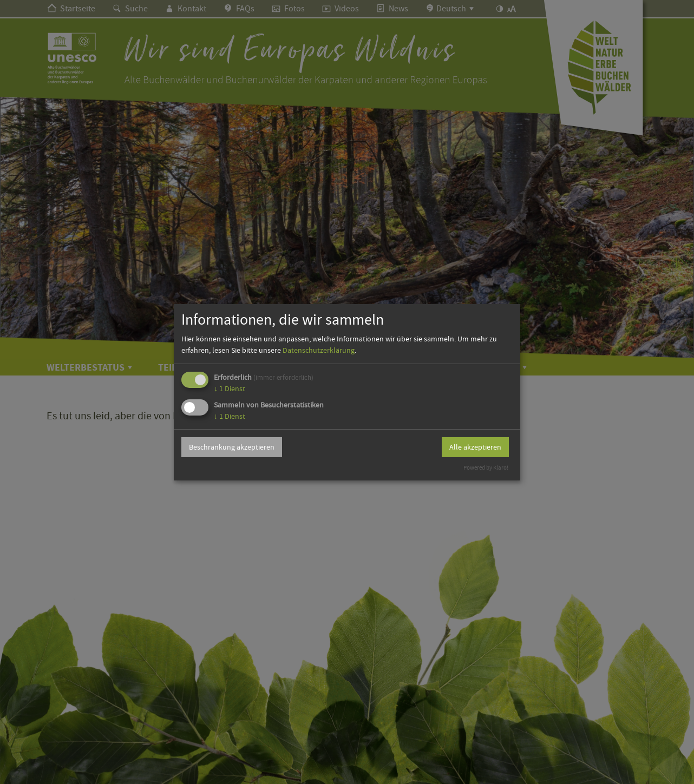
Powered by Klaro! (486, 468)
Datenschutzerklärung (319, 350)
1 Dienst (230, 388)
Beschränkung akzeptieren (232, 447)
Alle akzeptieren (475, 447)
